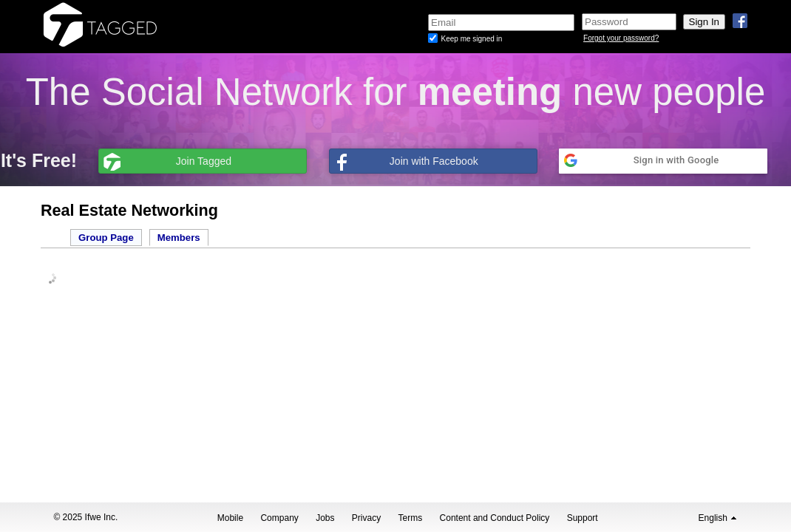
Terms (411, 518)
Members (179, 238)
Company (279, 518)
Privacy (366, 518)
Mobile (230, 518)
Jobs (325, 518)
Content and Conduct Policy (495, 518)
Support (583, 518)
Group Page (106, 238)
